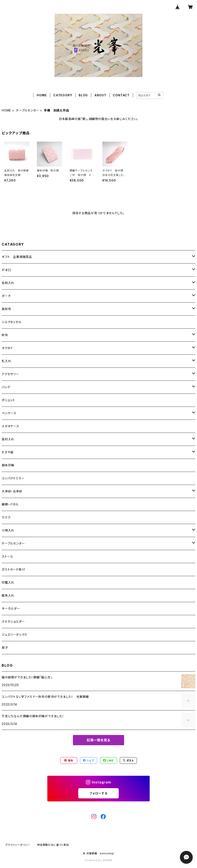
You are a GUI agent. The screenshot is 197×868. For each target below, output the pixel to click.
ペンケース (9, 413)
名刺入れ (8, 283)
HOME (42, 95)
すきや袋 (8, 452)
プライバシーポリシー (18, 845)
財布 (5, 335)
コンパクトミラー (13, 478)
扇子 (5, 648)
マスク (6, 517)
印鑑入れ (8, 582)
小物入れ (8, 530)
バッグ (6, 387)
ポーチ (6, 296)
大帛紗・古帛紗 (12, 491)
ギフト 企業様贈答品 (17, 257)
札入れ (6, 361)
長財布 (6, 309)
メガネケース (10, 426)
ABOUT (100, 95)
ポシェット (8, 400)
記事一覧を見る (98, 740)
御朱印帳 (8, 465)
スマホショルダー (13, 621)
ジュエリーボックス (14, 635)
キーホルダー (11, 608)
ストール (7, 556)
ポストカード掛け (13, 569)
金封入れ (8, 439)
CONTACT (121, 95)
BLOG (83, 95)
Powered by (98, 860)
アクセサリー (10, 374)
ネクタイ (7, 348)
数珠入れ (8, 595)
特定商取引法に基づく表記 (53, 845)
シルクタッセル (12, 322)
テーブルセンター (28, 110)
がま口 (6, 270)
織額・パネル (10, 504)
